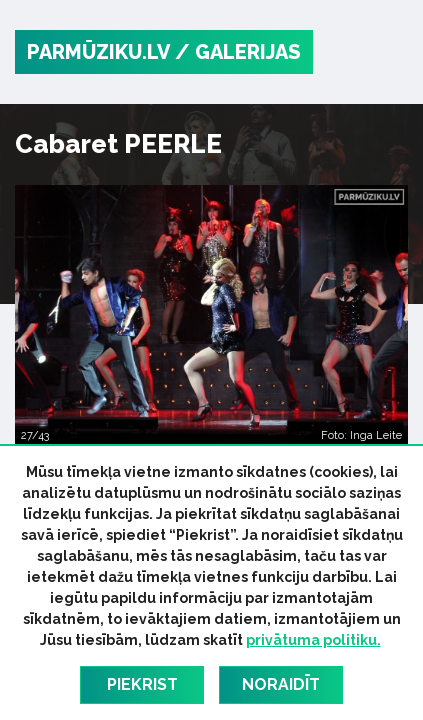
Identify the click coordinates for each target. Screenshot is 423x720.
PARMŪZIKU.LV (98, 52)
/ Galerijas (238, 52)
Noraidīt (281, 684)
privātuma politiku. (313, 640)
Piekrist (142, 684)
